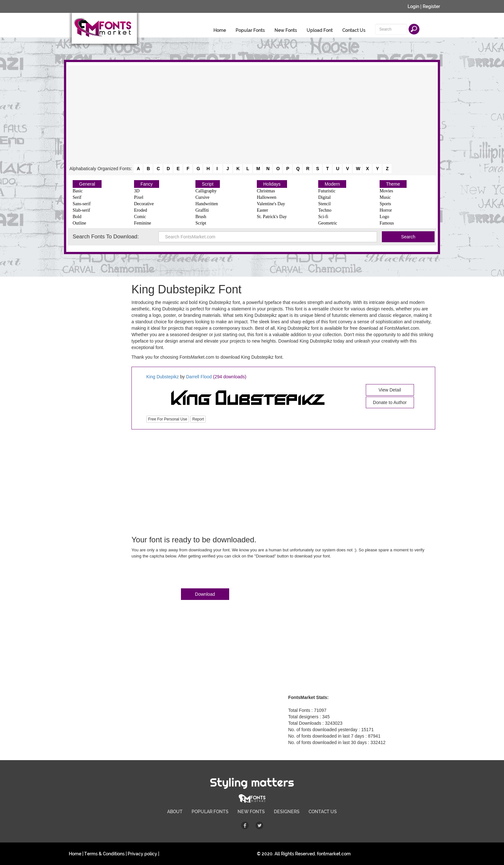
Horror (386, 210)
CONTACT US (323, 812)
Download (205, 594)
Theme (393, 184)
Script (208, 184)
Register (431, 6)
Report (198, 419)
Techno (325, 210)
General (87, 184)
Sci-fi (323, 217)
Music (385, 197)
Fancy (147, 184)
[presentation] (180, 575)
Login (413, 6)
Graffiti (202, 210)
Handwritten (207, 204)
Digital (324, 197)
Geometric (328, 223)
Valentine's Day (271, 204)
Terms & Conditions (104, 854)
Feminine (143, 223)
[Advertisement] (252, 115)
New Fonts (286, 30)
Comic (140, 217)
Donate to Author (390, 402)
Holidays (272, 184)
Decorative (144, 204)
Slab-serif (81, 210)
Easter (262, 210)
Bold (77, 217)
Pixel (139, 197)
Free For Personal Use (168, 419)
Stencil (324, 204)
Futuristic (327, 191)
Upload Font (320, 30)
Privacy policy (142, 854)
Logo (384, 217)
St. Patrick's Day (272, 217)
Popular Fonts (250, 30)
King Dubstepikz (163, 377)
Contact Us (354, 30)
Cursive (203, 197)
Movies (386, 191)
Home (220, 30)
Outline (79, 223)
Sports (385, 204)
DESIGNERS (287, 812)
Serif (77, 197)
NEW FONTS (251, 812)
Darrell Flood (199, 377)
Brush (201, 217)
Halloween (267, 197)
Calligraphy (206, 191)
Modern (332, 184)
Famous (387, 223)
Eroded (140, 210)
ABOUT (175, 812)
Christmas (266, 191)
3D (137, 191)
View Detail (390, 390)
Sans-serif (82, 204)
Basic (78, 191)
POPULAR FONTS (210, 812)
